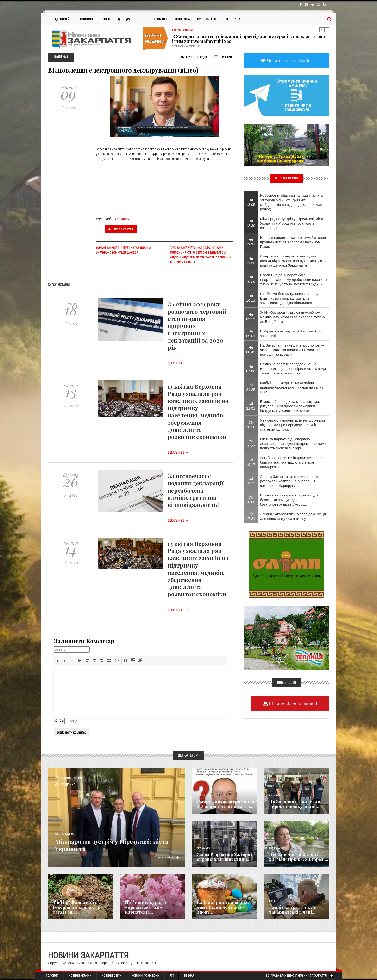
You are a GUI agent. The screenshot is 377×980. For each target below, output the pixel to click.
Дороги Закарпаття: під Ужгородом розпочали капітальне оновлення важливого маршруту (289, 481)
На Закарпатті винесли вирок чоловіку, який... (295, 804)
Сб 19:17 (251, 462)
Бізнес (105, 19)
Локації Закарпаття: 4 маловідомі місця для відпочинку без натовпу (293, 516)
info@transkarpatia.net (141, 963)
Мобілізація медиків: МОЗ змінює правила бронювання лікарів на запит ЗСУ (292, 387)
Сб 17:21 (251, 516)
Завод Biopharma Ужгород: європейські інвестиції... (225, 857)
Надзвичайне (63, 19)
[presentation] (58, 660)
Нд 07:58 (251, 368)
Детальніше (178, 363)
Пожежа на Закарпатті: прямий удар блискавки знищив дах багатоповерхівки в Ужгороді (290, 500)
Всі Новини (232, 19)
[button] (58, 660)
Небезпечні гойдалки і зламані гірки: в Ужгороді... (299, 857)
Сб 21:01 (251, 406)
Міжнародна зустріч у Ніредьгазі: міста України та (114, 845)
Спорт (142, 19)
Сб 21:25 (251, 387)
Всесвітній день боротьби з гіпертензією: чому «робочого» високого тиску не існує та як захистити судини (293, 279)
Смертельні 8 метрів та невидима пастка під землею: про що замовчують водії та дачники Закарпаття (293, 261)
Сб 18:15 (251, 481)
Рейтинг (224, 57)
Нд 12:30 (251, 223)
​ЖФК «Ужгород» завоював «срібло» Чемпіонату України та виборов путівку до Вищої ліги (293, 317)
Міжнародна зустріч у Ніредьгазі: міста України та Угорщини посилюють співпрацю (292, 223)
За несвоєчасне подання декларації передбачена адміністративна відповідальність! (195, 490)
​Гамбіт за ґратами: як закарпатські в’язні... (293, 910)
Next (327, 30)
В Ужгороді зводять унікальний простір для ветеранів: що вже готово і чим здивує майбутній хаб (248, 39)
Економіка (182, 19)
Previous (322, 30)
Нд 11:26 (251, 261)
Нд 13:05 (251, 202)
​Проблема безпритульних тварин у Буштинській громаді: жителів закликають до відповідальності (289, 298)
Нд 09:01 (251, 333)
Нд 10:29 (251, 279)
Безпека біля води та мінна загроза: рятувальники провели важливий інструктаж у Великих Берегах (290, 406)
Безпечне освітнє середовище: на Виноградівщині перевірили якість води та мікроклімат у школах (293, 369)
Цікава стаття (121, 229)
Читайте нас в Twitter (289, 60)
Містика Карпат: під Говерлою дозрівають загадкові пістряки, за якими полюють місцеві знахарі (293, 444)
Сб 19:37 (251, 443)
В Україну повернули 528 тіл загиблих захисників (292, 333)
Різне (272, 901)
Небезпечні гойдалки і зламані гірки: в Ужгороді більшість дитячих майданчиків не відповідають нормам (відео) (292, 202)
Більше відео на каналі (292, 704)
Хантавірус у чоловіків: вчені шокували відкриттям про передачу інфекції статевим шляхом (293, 425)
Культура (124, 19)
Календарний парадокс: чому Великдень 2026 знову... (223, 907)
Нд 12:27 (251, 242)
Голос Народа (204, 796)
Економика (203, 848)
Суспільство (207, 19)
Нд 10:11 (251, 298)
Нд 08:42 (251, 350)
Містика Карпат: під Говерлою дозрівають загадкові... (76, 907)
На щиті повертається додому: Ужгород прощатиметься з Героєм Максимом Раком (293, 242)
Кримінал (161, 19)
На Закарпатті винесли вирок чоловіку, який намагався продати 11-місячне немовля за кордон (292, 350)
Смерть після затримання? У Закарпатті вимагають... (227, 804)
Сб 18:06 (251, 500)
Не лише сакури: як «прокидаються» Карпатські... (146, 907)
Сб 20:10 (251, 425)
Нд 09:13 (251, 317)
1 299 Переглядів (194, 57)
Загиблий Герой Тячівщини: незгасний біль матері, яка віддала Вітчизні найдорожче (292, 462)
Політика (87, 19)
